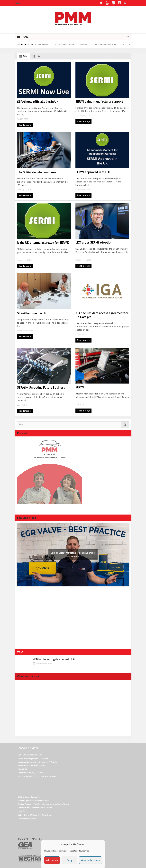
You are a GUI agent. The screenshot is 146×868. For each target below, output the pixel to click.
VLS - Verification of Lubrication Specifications (37, 776)
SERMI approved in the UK (93, 172)
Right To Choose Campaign (29, 797)
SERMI (80, 387)
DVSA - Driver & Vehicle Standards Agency (35, 815)
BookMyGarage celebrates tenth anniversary (75, 44)
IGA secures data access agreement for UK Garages (102, 315)
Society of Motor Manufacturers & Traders (35, 808)
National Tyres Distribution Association (34, 800)
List (36, 56)
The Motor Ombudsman (27, 818)
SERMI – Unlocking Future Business (41, 388)
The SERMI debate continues (37, 172)
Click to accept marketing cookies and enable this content (73, 555)
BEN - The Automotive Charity (30, 755)
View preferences (90, 860)
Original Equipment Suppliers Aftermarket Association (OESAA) (43, 804)
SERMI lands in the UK (32, 313)
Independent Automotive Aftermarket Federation (38, 762)
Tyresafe (21, 811)
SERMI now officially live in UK (38, 102)
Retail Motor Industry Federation (31, 773)
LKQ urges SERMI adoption (94, 242)
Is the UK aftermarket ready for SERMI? (43, 243)
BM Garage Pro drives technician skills (113, 44)
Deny (69, 860)
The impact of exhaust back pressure (38, 44)
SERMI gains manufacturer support (99, 102)
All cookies (52, 860)
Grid (23, 56)
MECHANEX (23, 769)
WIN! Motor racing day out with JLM (54, 659)
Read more (25, 125)
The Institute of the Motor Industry (32, 766)
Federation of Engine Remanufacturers (34, 758)
